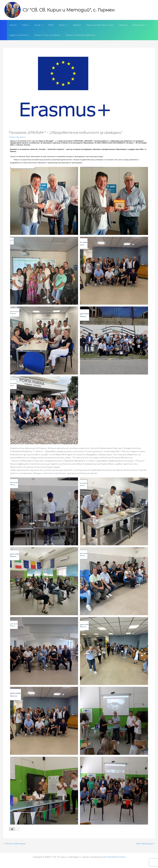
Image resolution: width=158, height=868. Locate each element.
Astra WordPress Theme (114, 857)
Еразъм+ (70, 25)
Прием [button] (58, 25)
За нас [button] (36, 25)
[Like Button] (12, 829)
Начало (12, 25)
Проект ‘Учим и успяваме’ (45, 35)
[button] (39, 25)
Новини (24, 25)
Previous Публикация (15, 844)
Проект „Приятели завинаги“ (78, 35)
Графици (114, 25)
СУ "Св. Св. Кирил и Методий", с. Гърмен (69, 10)
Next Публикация (145, 844)
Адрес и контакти (19, 35)
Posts (13, 137)
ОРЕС (46, 25)
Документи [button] (129, 25)
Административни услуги (92, 25)
